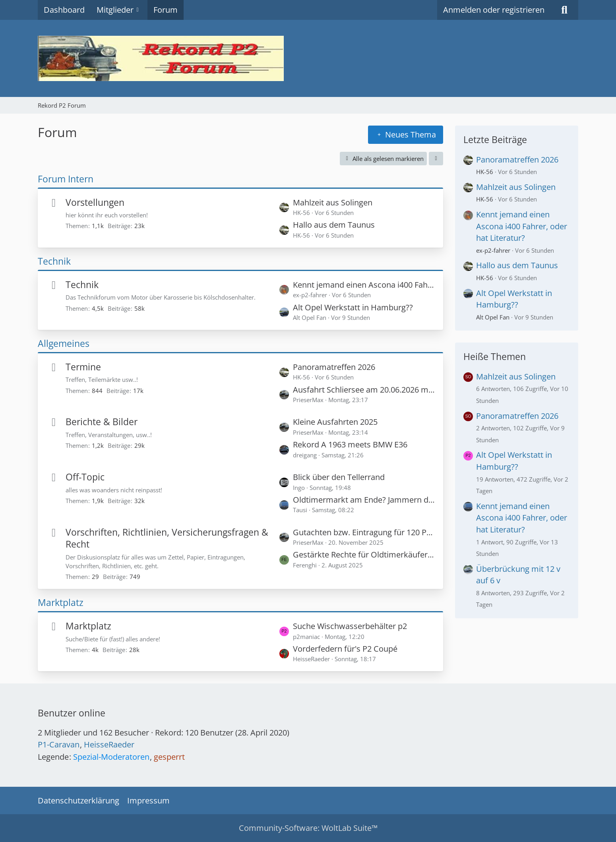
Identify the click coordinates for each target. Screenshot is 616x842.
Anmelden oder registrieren (494, 10)
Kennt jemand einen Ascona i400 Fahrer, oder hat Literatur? (364, 285)
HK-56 (485, 172)
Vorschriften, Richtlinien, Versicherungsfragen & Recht (167, 538)
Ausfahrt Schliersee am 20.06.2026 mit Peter (364, 390)
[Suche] (564, 10)
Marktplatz (61, 602)
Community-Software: (308, 828)
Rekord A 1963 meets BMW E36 (350, 444)
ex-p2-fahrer (493, 250)
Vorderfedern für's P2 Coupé (345, 649)
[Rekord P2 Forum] (308, 58)
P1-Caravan (59, 744)
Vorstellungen (95, 202)
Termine (83, 367)
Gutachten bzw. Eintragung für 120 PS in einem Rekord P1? (364, 532)
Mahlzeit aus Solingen (333, 202)
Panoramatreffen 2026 (334, 367)
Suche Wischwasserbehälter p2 (350, 626)
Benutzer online (72, 713)
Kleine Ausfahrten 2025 (335, 422)
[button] (436, 159)
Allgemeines (64, 343)
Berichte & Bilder (102, 422)
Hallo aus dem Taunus (334, 225)
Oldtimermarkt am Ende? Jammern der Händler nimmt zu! (364, 500)
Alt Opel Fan (493, 317)
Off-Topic (85, 477)
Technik (54, 261)
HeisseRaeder (109, 744)
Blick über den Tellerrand (339, 477)
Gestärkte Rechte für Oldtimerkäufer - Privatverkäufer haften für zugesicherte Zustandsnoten (364, 555)
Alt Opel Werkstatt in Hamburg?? (353, 307)
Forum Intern (66, 179)
